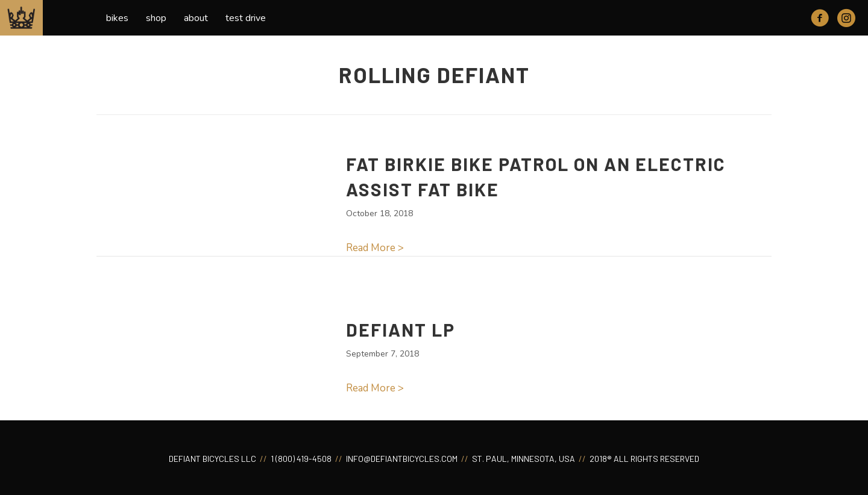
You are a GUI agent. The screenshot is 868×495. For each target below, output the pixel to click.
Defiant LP (401, 329)
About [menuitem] (196, 18)
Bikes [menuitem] (117, 18)
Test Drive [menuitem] (246, 18)
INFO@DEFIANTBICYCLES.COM (401, 459)
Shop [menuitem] (156, 18)
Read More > (375, 248)
